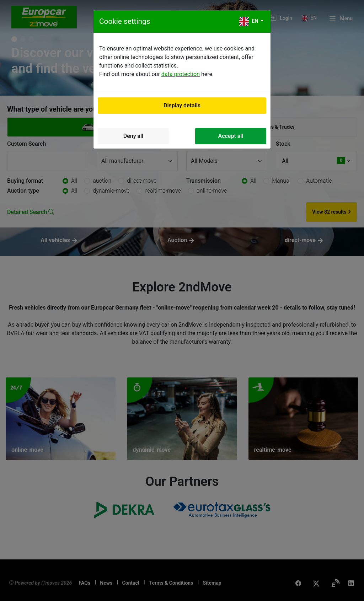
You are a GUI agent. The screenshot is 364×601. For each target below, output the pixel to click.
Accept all (231, 136)
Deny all (133, 136)
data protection (181, 74)
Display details (182, 105)
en (249, 22)
